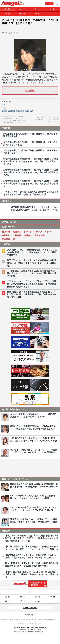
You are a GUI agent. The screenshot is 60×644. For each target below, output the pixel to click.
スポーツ (22, 9)
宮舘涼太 (17, 232)
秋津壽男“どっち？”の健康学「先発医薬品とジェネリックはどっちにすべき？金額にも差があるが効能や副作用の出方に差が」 (13, 119)
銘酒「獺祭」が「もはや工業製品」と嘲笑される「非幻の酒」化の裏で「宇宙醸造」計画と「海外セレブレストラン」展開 (32, 294)
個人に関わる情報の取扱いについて (47, 620)
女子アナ (22, 14)
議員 (32, 111)
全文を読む (30, 91)
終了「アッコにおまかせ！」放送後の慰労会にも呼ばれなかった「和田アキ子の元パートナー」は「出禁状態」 (32, 263)
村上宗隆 (6, 232)
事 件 (8, 14)
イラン (48, 232)
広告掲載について (36, 623)
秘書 (27, 111)
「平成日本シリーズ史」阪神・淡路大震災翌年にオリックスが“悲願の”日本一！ (46, 119)
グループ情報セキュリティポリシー (21, 620)
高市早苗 (6, 239)
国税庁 (4, 111)
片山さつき (20, 111)
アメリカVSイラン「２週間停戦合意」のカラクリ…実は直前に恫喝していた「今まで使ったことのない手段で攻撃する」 (32, 252)
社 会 (38, 9)
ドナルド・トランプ (33, 232)
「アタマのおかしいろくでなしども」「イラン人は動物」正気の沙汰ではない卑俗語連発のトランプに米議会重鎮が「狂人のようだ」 (32, 284)
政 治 (52, 9)
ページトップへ (30, 608)
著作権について (23, 623)
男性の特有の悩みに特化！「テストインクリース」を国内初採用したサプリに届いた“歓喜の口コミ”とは (34, 210)
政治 (4, 104)
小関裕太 (28, 235)
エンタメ (38, 14)
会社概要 (4, 620)
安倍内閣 (11, 111)
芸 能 (7, 9)
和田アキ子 (40, 235)
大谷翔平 (17, 235)
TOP (49, 3)
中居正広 (6, 235)
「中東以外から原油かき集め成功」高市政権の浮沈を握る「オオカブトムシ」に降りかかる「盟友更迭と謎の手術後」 (32, 274)
